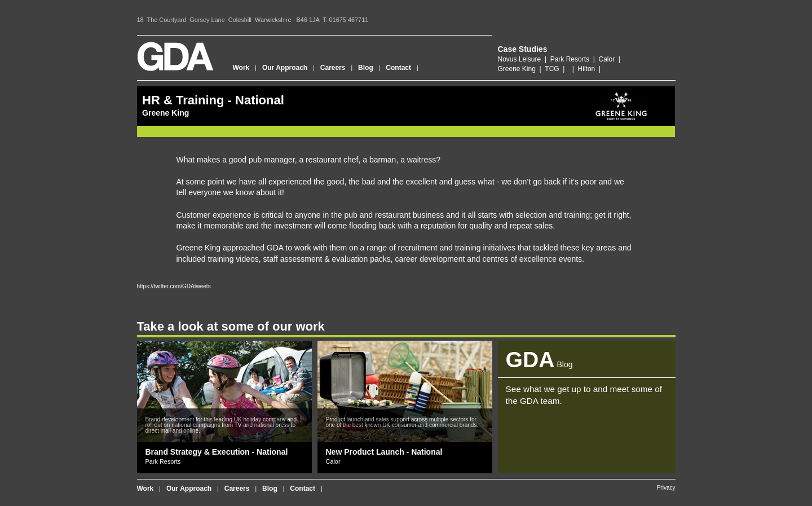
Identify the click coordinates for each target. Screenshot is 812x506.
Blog (366, 68)
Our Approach (285, 68)
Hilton (587, 69)
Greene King (517, 69)
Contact (398, 68)
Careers (333, 68)
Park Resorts (570, 59)
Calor (606, 59)
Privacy (666, 488)
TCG (552, 69)
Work (241, 68)
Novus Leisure (520, 59)
